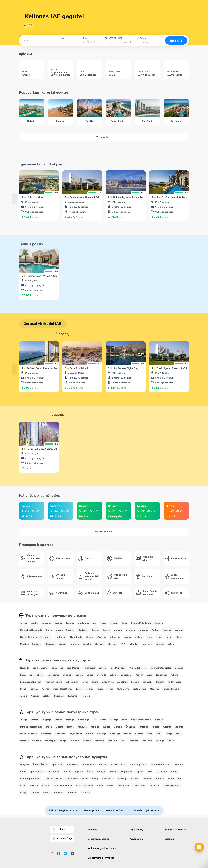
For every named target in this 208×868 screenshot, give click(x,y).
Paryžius (34, 689)
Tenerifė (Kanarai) (171, 689)
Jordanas (139, 637)
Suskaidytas (108, 682)
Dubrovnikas (72, 682)
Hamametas (89, 668)
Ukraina (118, 630)
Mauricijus (50, 644)
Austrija (167, 630)
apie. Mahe (58, 668)
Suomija (160, 644)
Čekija (171, 644)
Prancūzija (147, 644)
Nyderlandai (76, 637)
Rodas (100, 689)
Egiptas (34, 623)
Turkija (23, 623)
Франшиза (136, 839)
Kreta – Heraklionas (62, 689)
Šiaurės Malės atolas (161, 668)
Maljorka (154, 689)
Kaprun (139, 675)
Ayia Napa (122, 682)
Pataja (23, 675)
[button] (38, 41)
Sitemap (169, 839)
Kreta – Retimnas (85, 689)
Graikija (59, 623)
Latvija (169, 637)
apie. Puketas (37, 675)
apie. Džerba (73, 668)
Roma (110, 689)
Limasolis (148, 682)
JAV (123, 644)
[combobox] (38, 41)
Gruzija (90, 637)
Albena (175, 675)
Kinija (159, 637)
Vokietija (101, 637)
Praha (23, 689)
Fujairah (79, 675)
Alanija (24, 696)
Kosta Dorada (139, 689)
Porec (85, 682)
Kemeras (73, 696)
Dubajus (67, 675)
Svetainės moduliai (98, 839)
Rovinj (95, 682)
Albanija (159, 623)
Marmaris (85, 696)
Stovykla (102, 675)
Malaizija (37, 644)
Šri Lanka (130, 630)
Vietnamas (46, 637)
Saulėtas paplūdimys (31, 682)
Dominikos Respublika (31, 630)
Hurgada (24, 668)
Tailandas (133, 644)
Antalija (35, 696)
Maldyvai (82, 630)
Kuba (150, 637)
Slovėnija (113, 644)
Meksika (95, 630)
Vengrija (179, 630)
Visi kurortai (104, 137)
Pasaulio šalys (62, 839)
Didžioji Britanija (28, 637)
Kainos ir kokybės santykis (63, 810)
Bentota (179, 668)
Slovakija (100, 644)
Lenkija (62, 644)
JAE (30, 25)
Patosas (160, 682)
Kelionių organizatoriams (102, 848)
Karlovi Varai (174, 682)
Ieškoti (176, 41)
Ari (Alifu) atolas (138, 668)
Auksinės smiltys (53, 682)
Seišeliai (87, 644)
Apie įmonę (137, 830)
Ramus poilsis (92, 810)
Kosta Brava (123, 689)
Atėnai (45, 689)
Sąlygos (169, 830)
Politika (182, 830)
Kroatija (114, 623)
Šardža (90, 675)
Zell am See (161, 675)
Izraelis (127, 637)
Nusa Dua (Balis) (118, 668)
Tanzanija (143, 630)
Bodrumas (59, 696)
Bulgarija (46, 623)
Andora (155, 630)
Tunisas (106, 630)
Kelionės (59, 829)
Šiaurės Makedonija (141, 623)
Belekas (47, 696)
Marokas (24, 644)
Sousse (102, 668)
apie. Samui (53, 675)
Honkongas (61, 637)
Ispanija (70, 623)
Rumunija (75, 644)
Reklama (92, 830)
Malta (179, 637)
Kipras (103, 623)
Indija (49, 630)
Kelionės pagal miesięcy (146, 810)
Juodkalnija (83, 623)
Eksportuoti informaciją (101, 858)
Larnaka (135, 682)
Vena (149, 675)
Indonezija (115, 637)
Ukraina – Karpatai (65, 630)
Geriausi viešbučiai (116, 810)
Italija (125, 623)
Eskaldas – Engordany (121, 675)
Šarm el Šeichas (41, 668)
